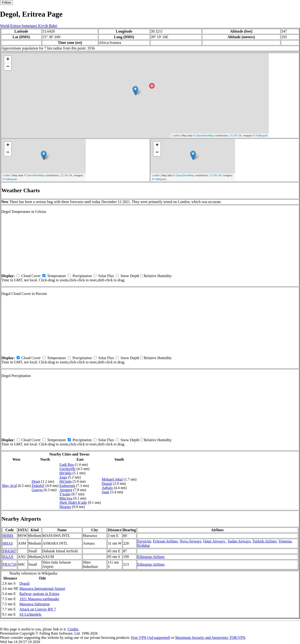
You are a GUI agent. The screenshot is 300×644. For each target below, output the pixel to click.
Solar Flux (106, 276)
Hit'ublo (65, 473)
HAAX (8, 557)
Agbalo (107, 488)
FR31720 (10, 564)
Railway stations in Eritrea (39, 594)
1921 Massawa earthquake (39, 599)
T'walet (65, 494)
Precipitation (82, 276)
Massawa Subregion (35, 604)
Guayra (37, 490)
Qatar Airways (215, 541)
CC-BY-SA (236, 136)
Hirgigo (65, 507)
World (5, 26)
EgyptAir (144, 541)
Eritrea (15, 26)
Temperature (57, 276)
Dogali (107, 484)
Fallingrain (262, 136)
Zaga (63, 477)
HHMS (8, 536)
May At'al (9, 486)
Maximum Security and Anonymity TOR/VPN (210, 638)
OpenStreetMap (205, 136)
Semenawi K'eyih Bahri (39, 26)
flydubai (144, 545)
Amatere (66, 490)
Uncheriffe (67, 469)
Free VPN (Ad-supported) (151, 638)
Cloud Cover (31, 276)
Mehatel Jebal (112, 479)
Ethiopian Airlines (151, 557)
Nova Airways (191, 541)
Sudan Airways (239, 541)
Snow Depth (130, 276)
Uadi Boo (67, 465)
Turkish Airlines (265, 541)
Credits (73, 629)
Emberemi (67, 486)
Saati (105, 492)
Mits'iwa (66, 498)
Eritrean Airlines (165, 541)
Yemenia (285, 541)
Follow (6, 2)
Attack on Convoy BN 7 (38, 609)
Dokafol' (38, 486)
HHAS (8, 543)
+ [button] (8, 60)
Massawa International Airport (42, 589)
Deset (36, 481)
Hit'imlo (66, 481)
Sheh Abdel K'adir (73, 503)
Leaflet (176, 136)
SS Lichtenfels (30, 614)
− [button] (8, 67)
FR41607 (10, 551)
